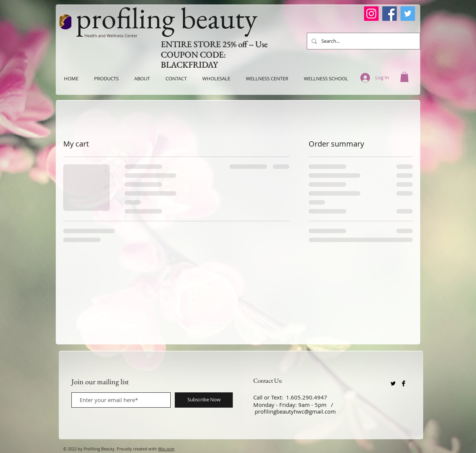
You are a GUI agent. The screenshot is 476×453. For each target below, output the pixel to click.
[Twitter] (408, 14)
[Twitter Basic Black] (393, 383)
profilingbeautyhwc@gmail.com (295, 411)
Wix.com (166, 449)
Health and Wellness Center (111, 36)
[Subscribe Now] (204, 400)
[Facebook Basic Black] (403, 383)
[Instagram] (371, 14)
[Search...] (363, 41)
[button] (404, 77)
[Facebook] (390, 14)
